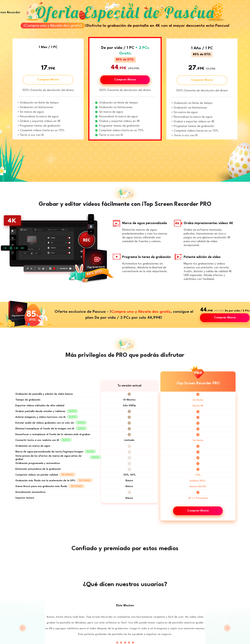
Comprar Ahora (48, 80)
